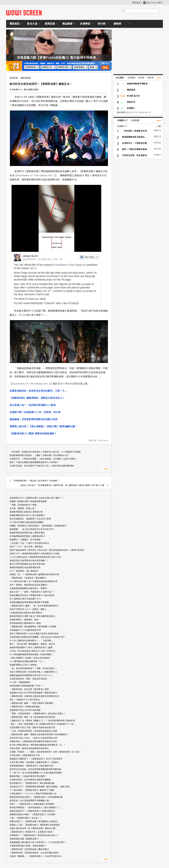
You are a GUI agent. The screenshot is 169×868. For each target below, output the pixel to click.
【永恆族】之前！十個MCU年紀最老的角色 (29, 543)
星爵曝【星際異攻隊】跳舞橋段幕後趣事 (28, 501)
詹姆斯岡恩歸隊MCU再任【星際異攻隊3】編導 (31, 647)
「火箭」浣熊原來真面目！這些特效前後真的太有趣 (33, 731)
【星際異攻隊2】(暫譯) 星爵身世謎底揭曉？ (33, 433)
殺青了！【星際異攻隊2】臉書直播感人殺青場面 (32, 804)
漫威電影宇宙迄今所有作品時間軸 (25, 710)
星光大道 (32, 24)
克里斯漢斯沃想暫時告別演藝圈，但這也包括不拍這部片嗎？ (37, 637)
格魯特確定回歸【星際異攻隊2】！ (26, 839)
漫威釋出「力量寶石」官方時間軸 (25, 540)
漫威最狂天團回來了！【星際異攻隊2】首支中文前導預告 (36, 759)
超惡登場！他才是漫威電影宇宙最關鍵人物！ (30, 800)
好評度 (150, 78)
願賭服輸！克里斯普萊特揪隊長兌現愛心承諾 (34, 419)
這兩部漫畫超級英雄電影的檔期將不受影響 (29, 602)
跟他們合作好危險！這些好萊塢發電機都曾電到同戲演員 (35, 769)
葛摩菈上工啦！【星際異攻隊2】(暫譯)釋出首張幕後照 (35, 825)
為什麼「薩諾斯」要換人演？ (23, 508)
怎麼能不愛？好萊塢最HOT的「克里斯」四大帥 (35, 412)
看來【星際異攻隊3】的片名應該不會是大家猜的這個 (34, 634)
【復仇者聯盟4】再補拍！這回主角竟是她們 (30, 658)
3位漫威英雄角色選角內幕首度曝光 (26, 613)
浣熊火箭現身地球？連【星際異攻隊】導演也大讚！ (33, 828)
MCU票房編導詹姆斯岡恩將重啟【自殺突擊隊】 (31, 654)
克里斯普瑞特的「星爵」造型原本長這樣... (29, 679)
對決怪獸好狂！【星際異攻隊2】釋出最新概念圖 (32, 783)
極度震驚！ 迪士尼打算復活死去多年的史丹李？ (32, 529)
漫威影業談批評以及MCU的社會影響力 (27, 515)
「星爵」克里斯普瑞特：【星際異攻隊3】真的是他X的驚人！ (38, 714)
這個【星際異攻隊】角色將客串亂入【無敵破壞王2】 (34, 672)
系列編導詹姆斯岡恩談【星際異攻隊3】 (28, 536)
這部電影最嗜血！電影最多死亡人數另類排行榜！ (32, 766)
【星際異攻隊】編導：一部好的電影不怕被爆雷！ (32, 703)
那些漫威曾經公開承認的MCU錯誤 (25, 623)
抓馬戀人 (131, 108)
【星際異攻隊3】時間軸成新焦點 (25, 707)
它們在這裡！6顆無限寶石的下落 (25, 755)
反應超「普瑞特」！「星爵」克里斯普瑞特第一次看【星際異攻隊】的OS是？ (45, 752)
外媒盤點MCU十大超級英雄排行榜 (25, 630)
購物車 (118, 24)
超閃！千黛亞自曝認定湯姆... (135, 149)
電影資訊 (15, 24)
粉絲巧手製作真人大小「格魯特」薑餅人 (28, 609)
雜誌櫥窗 (68, 24)
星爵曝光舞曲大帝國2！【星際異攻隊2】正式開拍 (33, 814)
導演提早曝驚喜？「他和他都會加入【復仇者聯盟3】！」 (36, 807)
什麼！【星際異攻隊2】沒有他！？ (26, 818)
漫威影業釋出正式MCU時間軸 (23, 665)
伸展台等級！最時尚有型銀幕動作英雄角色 (29, 748)
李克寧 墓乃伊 (133, 96)
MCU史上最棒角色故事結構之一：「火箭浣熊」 (31, 640)
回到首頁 (136, 3)
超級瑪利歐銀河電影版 (137, 84)
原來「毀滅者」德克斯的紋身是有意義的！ (29, 585)
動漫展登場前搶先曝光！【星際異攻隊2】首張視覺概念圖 (36, 797)
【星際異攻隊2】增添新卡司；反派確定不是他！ (32, 832)
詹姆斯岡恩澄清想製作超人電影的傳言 (27, 533)
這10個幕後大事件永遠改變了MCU (25, 599)
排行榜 (102, 24)
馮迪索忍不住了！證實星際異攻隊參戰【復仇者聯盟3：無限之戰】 (40, 787)
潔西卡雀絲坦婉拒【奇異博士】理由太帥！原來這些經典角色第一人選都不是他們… (48, 550)
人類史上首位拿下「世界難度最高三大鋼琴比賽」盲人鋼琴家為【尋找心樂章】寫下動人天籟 (62, 485)
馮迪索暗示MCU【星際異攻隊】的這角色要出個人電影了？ (37, 498)
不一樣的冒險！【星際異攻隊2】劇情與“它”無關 (32, 790)
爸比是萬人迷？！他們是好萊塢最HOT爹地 (33, 405)
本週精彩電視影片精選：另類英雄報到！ (28, 846)
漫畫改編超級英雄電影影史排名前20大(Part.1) (31, 675)
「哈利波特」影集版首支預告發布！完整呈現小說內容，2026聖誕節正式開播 (45, 452)
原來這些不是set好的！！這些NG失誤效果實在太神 (33, 738)
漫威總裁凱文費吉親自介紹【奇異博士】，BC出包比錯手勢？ (38, 842)
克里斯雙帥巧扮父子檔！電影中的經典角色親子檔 (32, 727)
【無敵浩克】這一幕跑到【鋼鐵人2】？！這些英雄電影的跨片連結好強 (42, 720)
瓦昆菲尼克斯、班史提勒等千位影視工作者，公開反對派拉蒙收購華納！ (43, 466)
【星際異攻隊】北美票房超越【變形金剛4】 (30, 849)
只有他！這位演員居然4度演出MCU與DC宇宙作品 (32, 651)
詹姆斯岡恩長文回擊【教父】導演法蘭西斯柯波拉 (32, 616)
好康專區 (85, 24)
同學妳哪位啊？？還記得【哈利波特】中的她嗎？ (36, 481)
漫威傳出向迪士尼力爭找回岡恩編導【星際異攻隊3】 (34, 693)
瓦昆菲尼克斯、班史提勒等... (135, 155)
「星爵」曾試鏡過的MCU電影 (23, 505)
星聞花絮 (50, 24)
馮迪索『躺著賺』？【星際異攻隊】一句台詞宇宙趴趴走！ (36, 856)
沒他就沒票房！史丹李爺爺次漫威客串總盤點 (30, 780)
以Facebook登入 (153, 3)
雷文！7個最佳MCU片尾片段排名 (25, 700)
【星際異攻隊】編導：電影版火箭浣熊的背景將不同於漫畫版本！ (40, 734)
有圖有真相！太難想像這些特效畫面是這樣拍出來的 (33, 741)
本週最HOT (123, 120)
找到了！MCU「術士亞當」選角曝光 (26, 547)
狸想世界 (131, 102)
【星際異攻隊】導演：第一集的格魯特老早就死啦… (33, 717)
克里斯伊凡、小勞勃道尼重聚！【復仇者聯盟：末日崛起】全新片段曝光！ (44, 459)
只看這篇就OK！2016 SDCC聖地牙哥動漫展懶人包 (33, 794)
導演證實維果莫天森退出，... (135, 137)
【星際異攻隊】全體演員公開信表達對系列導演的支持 (34, 696)
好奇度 (141, 78)
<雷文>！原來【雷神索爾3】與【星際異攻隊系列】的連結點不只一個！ (42, 724)
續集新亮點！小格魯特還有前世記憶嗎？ (28, 776)
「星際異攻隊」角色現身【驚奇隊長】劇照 (29, 689)
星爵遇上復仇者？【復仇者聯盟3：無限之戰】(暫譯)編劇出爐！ (43, 426)
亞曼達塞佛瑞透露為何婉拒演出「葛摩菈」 (29, 588)
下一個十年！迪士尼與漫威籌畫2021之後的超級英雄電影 (36, 773)
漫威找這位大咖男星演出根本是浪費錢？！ (29, 560)
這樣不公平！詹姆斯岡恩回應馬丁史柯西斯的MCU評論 (34, 554)
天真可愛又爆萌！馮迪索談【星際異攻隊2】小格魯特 (34, 762)
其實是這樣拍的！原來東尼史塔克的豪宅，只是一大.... (39, 391)
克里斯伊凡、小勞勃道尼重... (135, 143)
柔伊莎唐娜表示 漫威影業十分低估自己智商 (30, 519)
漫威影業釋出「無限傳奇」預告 (24, 620)
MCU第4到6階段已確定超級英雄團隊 (26, 522)
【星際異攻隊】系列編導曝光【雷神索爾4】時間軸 (33, 627)
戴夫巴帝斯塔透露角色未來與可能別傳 (27, 564)
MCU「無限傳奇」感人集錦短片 (24, 571)
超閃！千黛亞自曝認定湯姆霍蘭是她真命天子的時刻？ (34, 462)
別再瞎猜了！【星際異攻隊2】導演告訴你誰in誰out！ (35, 835)
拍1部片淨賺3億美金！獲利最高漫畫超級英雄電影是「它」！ (38, 745)
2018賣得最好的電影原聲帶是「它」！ (28, 661)
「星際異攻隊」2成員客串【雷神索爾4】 (28, 578)
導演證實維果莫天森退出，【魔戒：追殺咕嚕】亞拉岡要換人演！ (40, 455)
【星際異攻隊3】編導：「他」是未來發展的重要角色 (34, 606)
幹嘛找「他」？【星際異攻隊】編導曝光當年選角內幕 (34, 574)
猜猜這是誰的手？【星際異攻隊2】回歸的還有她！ (33, 811)
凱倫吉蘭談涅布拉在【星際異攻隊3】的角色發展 (32, 595)
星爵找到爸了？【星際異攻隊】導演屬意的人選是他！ (34, 821)
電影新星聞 (26, 78)
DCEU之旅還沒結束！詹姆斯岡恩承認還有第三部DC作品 (35, 557)
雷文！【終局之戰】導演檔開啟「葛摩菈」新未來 (32, 644)
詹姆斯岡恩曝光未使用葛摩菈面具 (25, 567)
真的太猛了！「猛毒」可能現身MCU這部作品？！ (32, 592)
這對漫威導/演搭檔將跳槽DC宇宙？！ (27, 686)
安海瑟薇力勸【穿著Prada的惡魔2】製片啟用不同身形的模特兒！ (78, 57)
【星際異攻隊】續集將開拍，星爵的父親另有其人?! (37, 398)
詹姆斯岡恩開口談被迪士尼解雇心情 (26, 512)
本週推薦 (135, 120)
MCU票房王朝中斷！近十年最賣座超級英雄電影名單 (33, 581)
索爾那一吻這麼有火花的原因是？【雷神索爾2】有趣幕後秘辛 (38, 526)
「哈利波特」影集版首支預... (135, 131)
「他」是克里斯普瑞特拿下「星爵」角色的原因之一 (33, 668)
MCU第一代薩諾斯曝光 (20, 682)
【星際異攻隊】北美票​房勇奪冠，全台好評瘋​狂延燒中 (34, 853)
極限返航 (131, 90)
